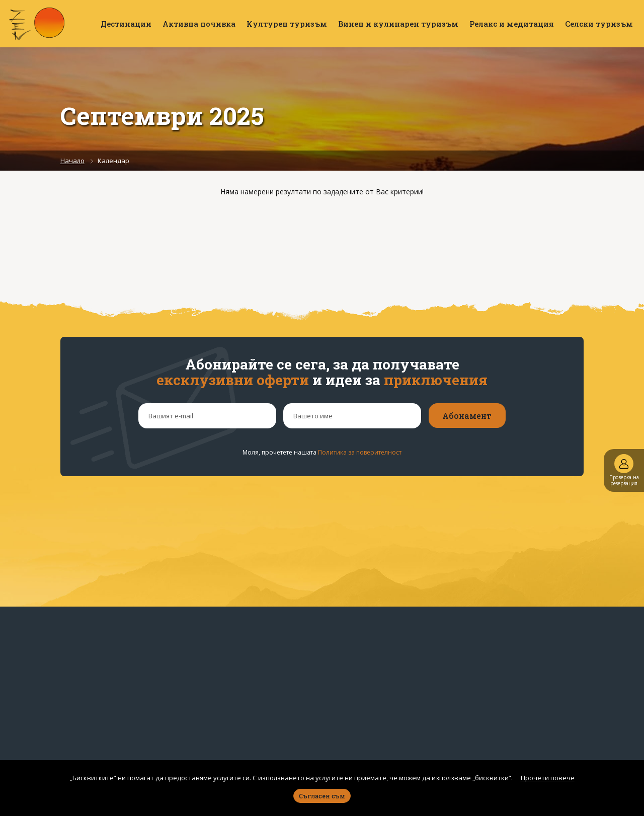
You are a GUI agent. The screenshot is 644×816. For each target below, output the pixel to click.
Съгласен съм (322, 796)
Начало (72, 161)
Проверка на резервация (624, 470)
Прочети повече (548, 778)
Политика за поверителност (360, 452)
